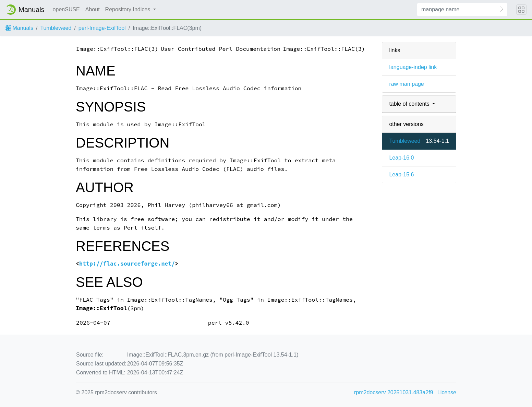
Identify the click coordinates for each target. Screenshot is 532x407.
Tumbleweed (56, 28)
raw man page (406, 84)
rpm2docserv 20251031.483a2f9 (394, 392)
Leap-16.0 (401, 158)
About (93, 9)
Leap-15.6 (401, 175)
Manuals (19, 28)
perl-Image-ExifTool (102, 28)
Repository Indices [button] (129, 9)
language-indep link (413, 67)
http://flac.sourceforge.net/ (127, 264)
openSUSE (66, 9)
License (447, 392)
